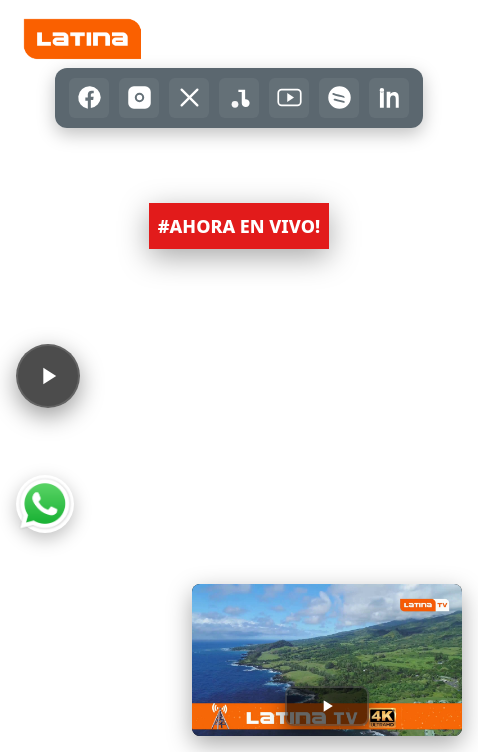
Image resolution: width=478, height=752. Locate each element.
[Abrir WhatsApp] (45, 504)
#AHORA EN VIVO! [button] (239, 226)
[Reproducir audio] (48, 376)
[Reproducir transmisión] (327, 706)
